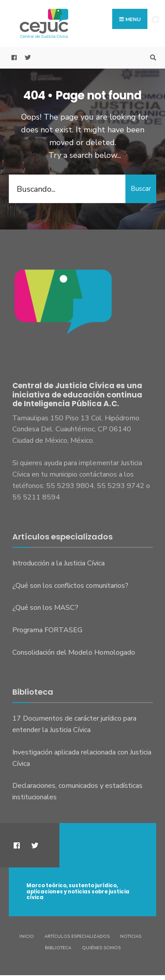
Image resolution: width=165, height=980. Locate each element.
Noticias (131, 936)
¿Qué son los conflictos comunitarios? (70, 586)
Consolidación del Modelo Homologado (74, 652)
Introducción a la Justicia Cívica (59, 563)
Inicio (27, 936)
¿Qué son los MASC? (45, 608)
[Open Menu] (156, 20)
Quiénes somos (101, 948)
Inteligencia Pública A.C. (71, 404)
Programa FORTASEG (47, 630)
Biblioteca (58, 948)
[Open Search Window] (152, 58)
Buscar (141, 189)
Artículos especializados (77, 936)
